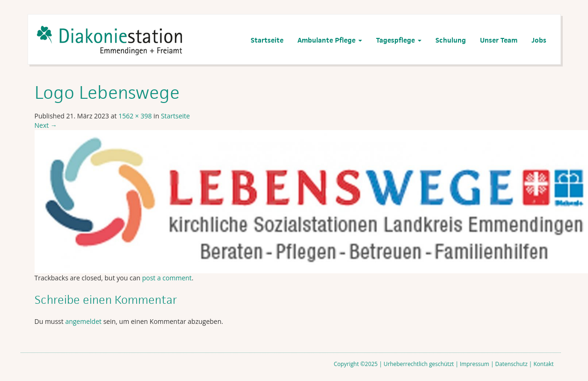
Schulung (451, 40)
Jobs (539, 40)
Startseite (267, 40)
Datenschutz (512, 364)
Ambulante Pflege (330, 40)
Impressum (475, 364)
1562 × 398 (135, 116)
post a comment (167, 278)
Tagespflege (399, 40)
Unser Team (499, 40)
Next (46, 125)
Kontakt (543, 364)
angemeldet (83, 321)
